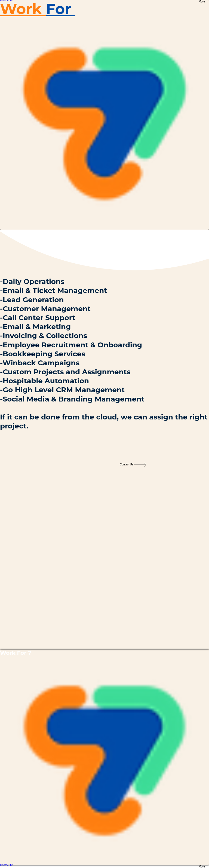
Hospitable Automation (46, 381)
